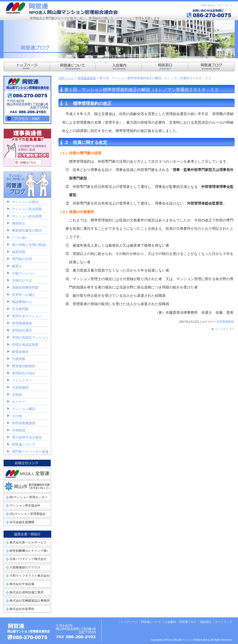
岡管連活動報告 (24, 366)
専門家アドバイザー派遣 (30, 452)
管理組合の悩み (24, 373)
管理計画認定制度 (25, 345)
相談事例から (22, 302)
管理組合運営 (22, 330)
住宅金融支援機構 (22, 522)
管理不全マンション (27, 316)
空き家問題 (20, 309)
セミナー (19, 402)
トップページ (129, 622)
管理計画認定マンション (30, 337)
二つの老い (20, 238)
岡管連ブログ (188, 622)
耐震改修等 (20, 352)
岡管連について (24, 444)
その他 (17, 416)
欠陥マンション (24, 273)
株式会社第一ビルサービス (28, 542)
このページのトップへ (223, 329)
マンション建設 (24, 409)
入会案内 (170, 622)
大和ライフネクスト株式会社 (30, 576)
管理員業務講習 (24, 423)
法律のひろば (22, 280)
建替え (17, 266)
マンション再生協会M (25, 505)
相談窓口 (206, 622)
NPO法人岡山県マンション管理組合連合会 (62, 8)
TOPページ (66, 78)
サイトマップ (225, 5)
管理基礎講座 (87, 78)
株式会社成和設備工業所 (27, 592)
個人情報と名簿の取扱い (30, 245)
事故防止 (19, 223)
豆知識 (17, 395)
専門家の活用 (22, 259)
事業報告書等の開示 (27, 230)
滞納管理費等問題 (25, 288)
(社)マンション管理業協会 (28, 514)
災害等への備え (24, 295)
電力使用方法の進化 (27, 437)
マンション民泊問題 (27, 209)
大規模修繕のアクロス (25, 567)
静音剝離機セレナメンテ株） (30, 551)
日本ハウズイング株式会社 (28, 559)
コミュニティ (22, 380)
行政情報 (19, 359)
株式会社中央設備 (22, 584)
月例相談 (19, 430)
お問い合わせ (208, 5)
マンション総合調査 (27, 216)
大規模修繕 (20, 387)
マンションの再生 (25, 202)
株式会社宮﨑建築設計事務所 (30, 601)
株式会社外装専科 (22, 609)
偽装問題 (19, 252)
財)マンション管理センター (29, 497)
